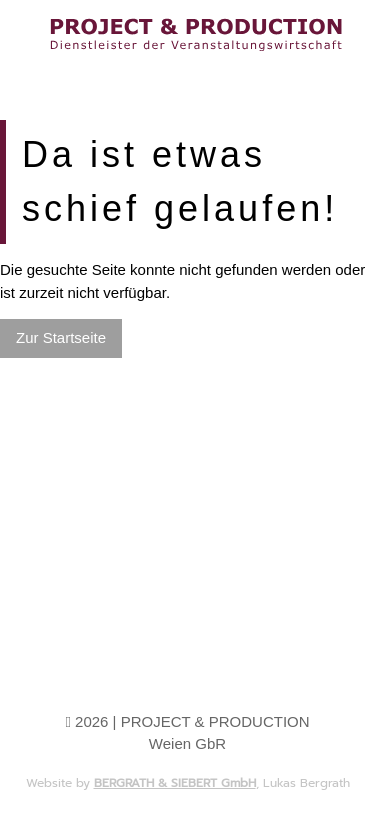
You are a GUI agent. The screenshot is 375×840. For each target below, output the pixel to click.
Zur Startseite (61, 337)
